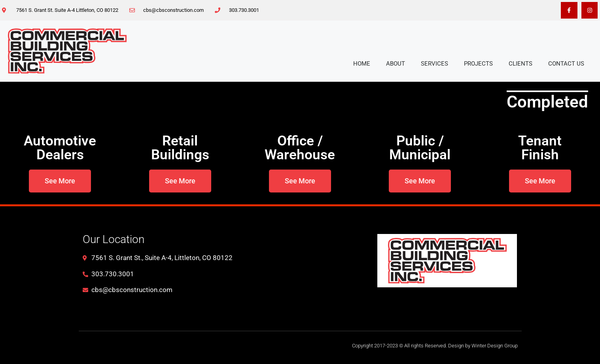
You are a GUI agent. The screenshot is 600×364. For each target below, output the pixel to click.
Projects (478, 64)
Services (434, 64)
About (396, 64)
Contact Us (566, 64)
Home (362, 64)
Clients (521, 64)
